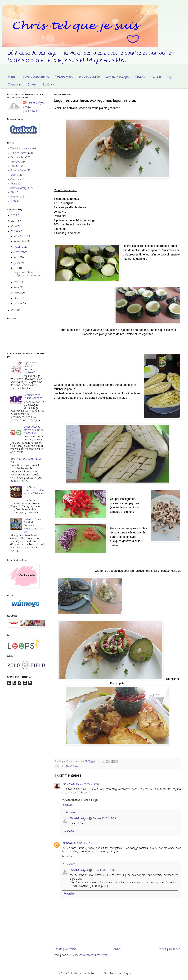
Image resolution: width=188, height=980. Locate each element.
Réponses (71, 813)
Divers (32, 85)
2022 (15, 216)
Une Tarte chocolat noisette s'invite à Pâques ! (34, 492)
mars (18, 293)
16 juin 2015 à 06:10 (87, 784)
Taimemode (68, 784)
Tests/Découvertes (35, 77)
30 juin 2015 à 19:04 (104, 819)
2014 (14, 310)
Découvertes (18, 158)
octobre (19, 247)
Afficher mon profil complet (31, 109)
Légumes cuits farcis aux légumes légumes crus (28, 274)
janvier (19, 304)
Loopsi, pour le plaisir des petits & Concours (34, 430)
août (17, 258)
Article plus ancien (169, 949)
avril (17, 288)
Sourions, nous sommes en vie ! (26, 460)
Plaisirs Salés (64, 77)
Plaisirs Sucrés (89, 77)
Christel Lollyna (79, 819)
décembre (20, 236)
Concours (15, 85)
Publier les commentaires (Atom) (90, 955)
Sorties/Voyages (117, 77)
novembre (21, 242)
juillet (18, 263)
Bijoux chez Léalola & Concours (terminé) (30, 368)
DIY (169, 77)
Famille (156, 77)
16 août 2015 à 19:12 (104, 870)
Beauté (140, 77)
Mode (14, 184)
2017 (14, 221)
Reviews (49, 85)
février (19, 298)
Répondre (67, 805)
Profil (12, 77)
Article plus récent (65, 949)
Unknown (67, 843)
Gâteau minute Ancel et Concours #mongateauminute (33, 526)
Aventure (16, 197)
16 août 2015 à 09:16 (85, 843)
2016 (14, 226)
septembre (21, 252)
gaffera (105, 973)
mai (17, 282)
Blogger (127, 973)
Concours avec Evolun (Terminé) (34, 397)
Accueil (117, 949)
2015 (14, 232)
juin (17, 268)
